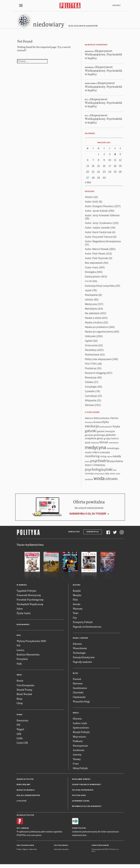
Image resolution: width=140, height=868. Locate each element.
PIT (19, 728)
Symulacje (91, 399)
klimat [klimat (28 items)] (104, 445)
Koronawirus (23, 627)
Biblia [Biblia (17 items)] (97, 421)
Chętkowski (79, 700)
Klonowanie (91, 298)
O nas (76, 766)
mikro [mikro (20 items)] (96, 455)
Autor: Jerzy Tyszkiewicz (99, 226)
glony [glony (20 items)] (100, 441)
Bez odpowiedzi (94, 266)
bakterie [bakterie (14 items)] (89, 421)
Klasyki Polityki (81, 735)
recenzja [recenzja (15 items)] (89, 476)
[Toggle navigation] (21, 6)
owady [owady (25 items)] (117, 459)
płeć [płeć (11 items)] (115, 473)
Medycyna (91, 307)
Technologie (79, 656)
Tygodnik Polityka (26, 593)
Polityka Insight (61, 848)
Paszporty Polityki (83, 625)
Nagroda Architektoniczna (87, 629)
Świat (19, 678)
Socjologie (91, 390)
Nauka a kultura (94, 325)
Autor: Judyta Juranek (97, 231)
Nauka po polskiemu (96, 330)
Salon (20, 611)
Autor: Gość (92, 205)
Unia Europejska (25, 688)
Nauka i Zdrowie (81, 641)
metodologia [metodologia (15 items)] (113, 451)
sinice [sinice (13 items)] (113, 477)
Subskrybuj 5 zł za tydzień (88, 516)
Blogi (75, 676)
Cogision (25, 852)
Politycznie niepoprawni (98, 362)
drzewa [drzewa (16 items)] (97, 425)
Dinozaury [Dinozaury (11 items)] (89, 425)
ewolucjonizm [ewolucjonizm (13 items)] (106, 430)
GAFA (20, 741)
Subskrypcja (93, 535)
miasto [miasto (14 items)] (88, 455)
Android (25, 831)
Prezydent (22, 662)
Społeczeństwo (81, 730)
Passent (77, 682)
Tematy (77, 762)
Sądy (19, 666)
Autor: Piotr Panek (95, 257)
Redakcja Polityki (25, 782)
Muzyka (77, 598)
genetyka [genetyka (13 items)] (89, 438)
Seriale (77, 607)
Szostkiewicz (80, 691)
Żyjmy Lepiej (24, 616)
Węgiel (20, 732)
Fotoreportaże (80, 748)
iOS (18, 831)
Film (75, 602)
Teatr (76, 616)
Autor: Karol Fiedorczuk (98, 235)
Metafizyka (91, 312)
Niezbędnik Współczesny (30, 607)
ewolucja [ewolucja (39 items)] (92, 429)
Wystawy (78, 611)
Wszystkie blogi (81, 704)
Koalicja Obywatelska (28, 657)
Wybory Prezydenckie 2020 (31, 644)
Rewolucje (91, 380)
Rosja (20, 702)
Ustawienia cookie (81, 804)
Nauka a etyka (93, 321)
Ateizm (89, 200)
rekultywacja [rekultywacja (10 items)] (99, 477)
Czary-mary (92, 270)
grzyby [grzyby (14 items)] (107, 441)
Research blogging (95, 376)
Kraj (19, 638)
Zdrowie (89, 408)
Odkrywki (90, 339)
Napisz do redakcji (26, 793)
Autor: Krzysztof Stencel (99, 240)
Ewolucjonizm (93, 280)
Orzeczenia (91, 348)
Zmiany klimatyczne (84, 660)
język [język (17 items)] (88, 445)
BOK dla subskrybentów (28, 798)
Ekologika (90, 275)
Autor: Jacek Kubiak (96, 214)
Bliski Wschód (24, 697)
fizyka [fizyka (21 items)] (116, 429)
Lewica (20, 653)
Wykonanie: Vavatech (61, 852)
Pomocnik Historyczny (29, 598)
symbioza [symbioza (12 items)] (89, 482)
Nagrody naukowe (82, 664)
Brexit (20, 683)
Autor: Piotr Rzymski (96, 261)
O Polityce (22, 804)
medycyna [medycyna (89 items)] (95, 450)
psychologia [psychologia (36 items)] (94, 472)
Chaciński (78, 695)
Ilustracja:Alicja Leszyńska (100, 289)
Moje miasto (79, 739)
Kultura (77, 588)
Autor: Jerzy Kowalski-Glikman (102, 218)
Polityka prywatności (83, 793)
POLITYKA (91, 367)
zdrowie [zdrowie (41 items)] (111, 482)
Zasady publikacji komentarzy (87, 787)
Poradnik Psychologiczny (30, 602)
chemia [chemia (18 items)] (114, 421)
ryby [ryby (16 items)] (107, 476)
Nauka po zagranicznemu (99, 335)
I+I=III (88, 284)
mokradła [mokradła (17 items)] (105, 455)
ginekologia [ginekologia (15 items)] (100, 438)
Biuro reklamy (24, 787)
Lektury (89, 302)
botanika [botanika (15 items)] (105, 421)
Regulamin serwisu (81, 782)
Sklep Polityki (80, 771)
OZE (19, 737)
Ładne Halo (33, 852)
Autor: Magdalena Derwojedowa (103, 244)
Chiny (20, 706)
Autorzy (77, 757)
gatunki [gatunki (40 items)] (91, 434)
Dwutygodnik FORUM (25, 848)
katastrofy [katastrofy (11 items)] (95, 446)
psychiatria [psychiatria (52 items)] (100, 464)
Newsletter (74, 535)
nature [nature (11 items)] (109, 459)
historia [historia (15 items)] (115, 441)
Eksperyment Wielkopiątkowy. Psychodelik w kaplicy (104, 57)
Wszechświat (80, 651)
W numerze (22, 588)
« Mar (88, 185)
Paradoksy (91, 353)
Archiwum (79, 753)
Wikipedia (91, 403)
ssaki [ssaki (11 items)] (118, 477)
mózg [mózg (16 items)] (103, 459)
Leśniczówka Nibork (100, 848)
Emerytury (23, 723)
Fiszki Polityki (79, 831)
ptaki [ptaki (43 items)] (108, 472)
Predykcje (91, 371)
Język (88, 293)
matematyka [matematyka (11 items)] (113, 446)
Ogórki (89, 344)
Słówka (89, 385)
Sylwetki (90, 394)
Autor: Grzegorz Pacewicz (99, 209)
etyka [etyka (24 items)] (105, 425)
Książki (77, 593)
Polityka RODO (79, 798)
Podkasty (78, 744)
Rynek (20, 717)
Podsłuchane (92, 358)
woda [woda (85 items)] (99, 481)
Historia (77, 721)
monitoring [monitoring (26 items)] (92, 459)
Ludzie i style (80, 726)
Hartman (78, 686)
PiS (18, 648)
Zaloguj (116, 6)
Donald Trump (24, 692)
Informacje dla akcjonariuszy (87, 809)
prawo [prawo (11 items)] (87, 464)
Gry (75, 620)
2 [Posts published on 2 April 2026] (104, 157)
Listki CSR (22, 746)
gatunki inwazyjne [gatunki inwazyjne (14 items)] (106, 434)
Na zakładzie (92, 316)
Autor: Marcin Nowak (97, 252)
